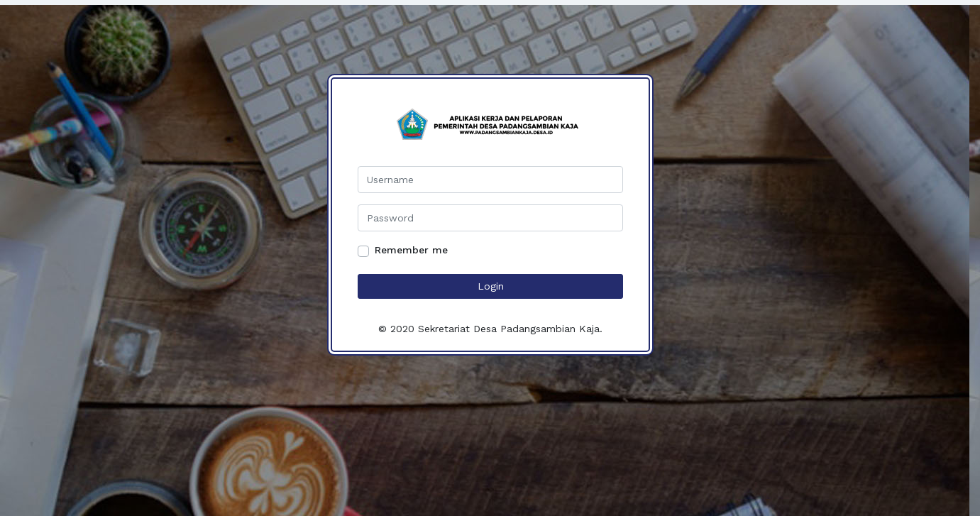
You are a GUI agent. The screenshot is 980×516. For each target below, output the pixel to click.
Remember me (411, 250)
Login (490, 286)
